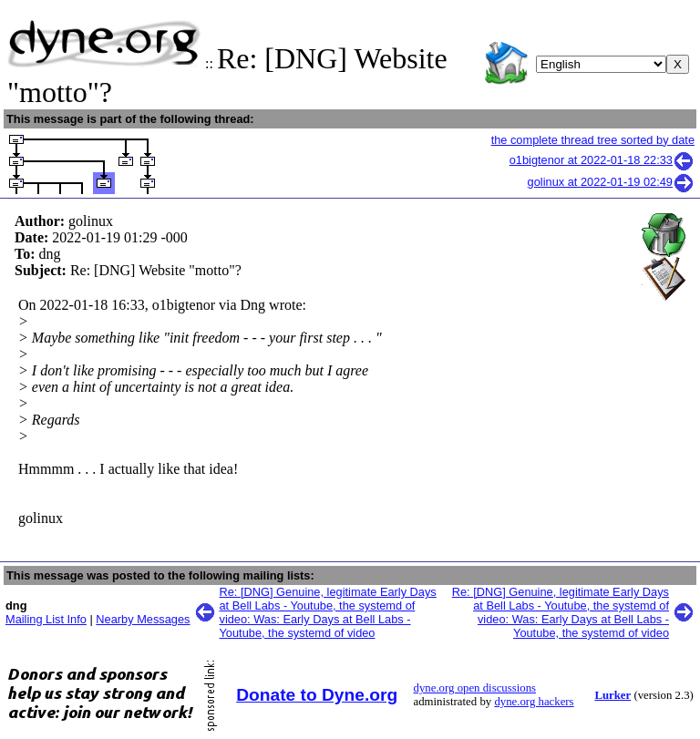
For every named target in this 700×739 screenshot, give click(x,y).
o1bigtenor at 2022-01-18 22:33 (602, 160)
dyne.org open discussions (475, 688)
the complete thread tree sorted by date (593, 140)
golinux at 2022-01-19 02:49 (611, 182)
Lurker (612, 695)
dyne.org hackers (534, 702)
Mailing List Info (46, 619)
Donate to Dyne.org (317, 695)
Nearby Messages (143, 619)
